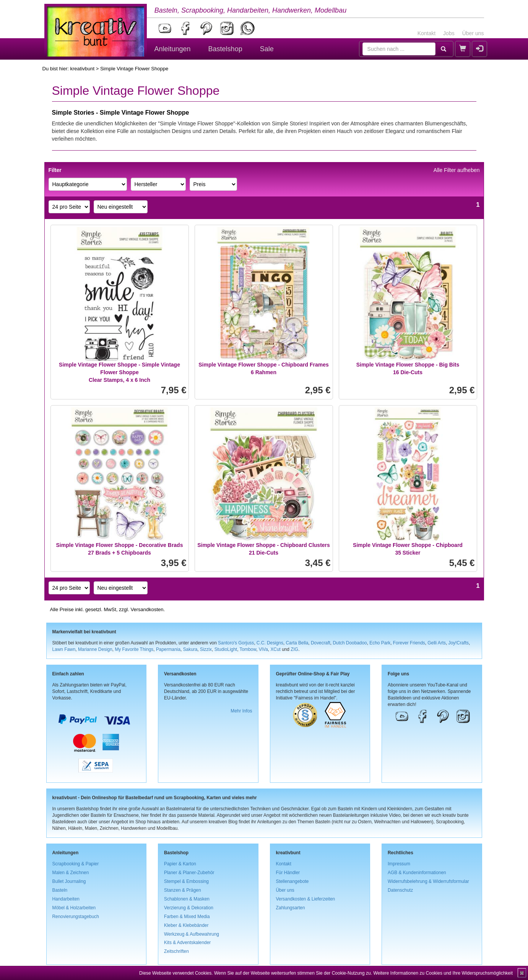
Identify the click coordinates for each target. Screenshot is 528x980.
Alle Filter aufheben (457, 170)
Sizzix (206, 649)
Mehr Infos (241, 711)
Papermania (168, 649)
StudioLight (226, 649)
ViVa (263, 649)
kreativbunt (82, 69)
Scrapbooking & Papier (76, 864)
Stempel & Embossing (186, 881)
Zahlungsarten (291, 908)
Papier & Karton (180, 864)
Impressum (399, 864)
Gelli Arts (437, 643)
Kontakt (426, 33)
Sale (267, 49)
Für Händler (288, 873)
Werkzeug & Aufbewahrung (192, 934)
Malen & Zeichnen (71, 873)
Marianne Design (95, 649)
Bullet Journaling (69, 881)
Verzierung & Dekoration (189, 908)
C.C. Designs (270, 643)
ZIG (294, 649)
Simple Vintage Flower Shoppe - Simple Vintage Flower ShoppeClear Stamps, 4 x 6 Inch (119, 372)
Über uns (473, 33)
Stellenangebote (292, 881)
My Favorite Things (134, 649)
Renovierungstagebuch (76, 917)
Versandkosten (147, 609)
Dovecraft (321, 643)
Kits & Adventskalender (187, 943)
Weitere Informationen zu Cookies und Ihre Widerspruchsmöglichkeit (443, 973)
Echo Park (380, 643)
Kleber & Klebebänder (186, 925)
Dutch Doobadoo (350, 643)
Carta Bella (297, 643)
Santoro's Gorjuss (236, 643)
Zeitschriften (176, 951)
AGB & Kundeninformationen (417, 873)
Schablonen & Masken (187, 899)
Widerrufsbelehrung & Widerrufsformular (428, 881)
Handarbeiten (66, 899)
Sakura (190, 649)
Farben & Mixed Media (187, 917)
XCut (275, 649)
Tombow (248, 649)
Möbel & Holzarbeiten (74, 908)
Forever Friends (409, 643)
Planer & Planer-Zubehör (189, 873)
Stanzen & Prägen (183, 890)
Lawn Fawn (64, 649)
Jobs (449, 33)
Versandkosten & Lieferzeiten (306, 899)
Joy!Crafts (459, 643)
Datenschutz (400, 890)
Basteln (60, 890)
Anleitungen (173, 49)
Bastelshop (225, 49)
